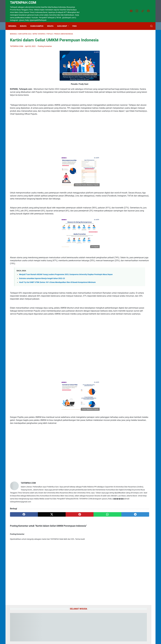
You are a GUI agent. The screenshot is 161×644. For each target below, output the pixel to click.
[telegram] (95, 552)
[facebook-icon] (149, 11)
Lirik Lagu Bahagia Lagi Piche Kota (131, 252)
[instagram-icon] (138, 11)
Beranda (14, 26)
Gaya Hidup (64, 26)
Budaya (25, 26)
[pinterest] (57, 552)
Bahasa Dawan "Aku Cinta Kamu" (130, 300)
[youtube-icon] (132, 11)
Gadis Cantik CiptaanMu (126, 240)
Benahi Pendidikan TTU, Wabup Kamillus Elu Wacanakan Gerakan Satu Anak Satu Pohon (131, 192)
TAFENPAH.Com (23, 3)
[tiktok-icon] (144, 11)
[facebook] (19, 552)
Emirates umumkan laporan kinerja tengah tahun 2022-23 (42, 298)
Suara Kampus (38, 26)
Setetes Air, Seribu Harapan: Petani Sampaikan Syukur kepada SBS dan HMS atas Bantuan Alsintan (132, 225)
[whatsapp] (76, 552)
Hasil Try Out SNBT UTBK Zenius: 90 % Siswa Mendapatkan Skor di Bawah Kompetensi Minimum (57, 302)
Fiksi (76, 26)
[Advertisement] (57, 144)
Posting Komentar (45, 48)
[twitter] (38, 552)
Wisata (52, 26)
